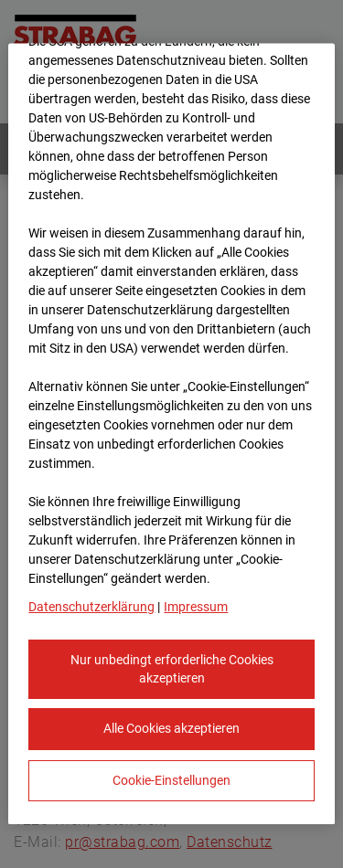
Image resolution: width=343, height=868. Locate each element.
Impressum (196, 608)
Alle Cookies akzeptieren (171, 729)
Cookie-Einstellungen (171, 780)
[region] (171, 434)
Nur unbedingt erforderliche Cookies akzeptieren (172, 670)
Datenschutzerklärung (91, 608)
